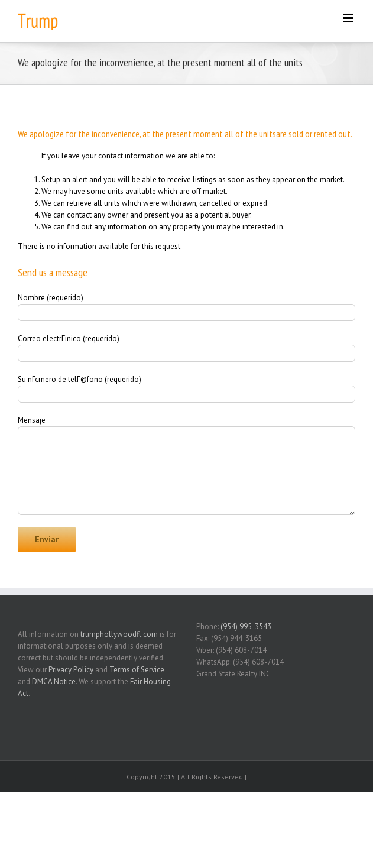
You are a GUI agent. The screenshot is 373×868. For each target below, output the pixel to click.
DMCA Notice (54, 681)
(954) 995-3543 (246, 626)
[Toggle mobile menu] (349, 18)
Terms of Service (137, 670)
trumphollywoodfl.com (119, 634)
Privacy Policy (71, 670)
